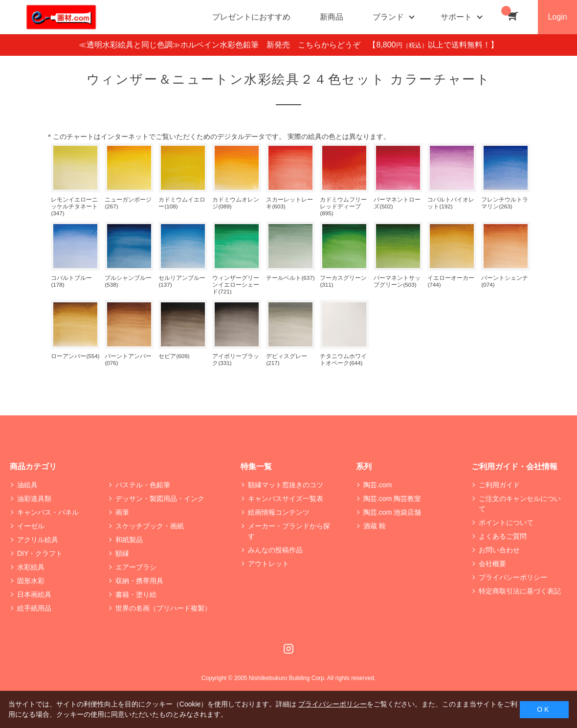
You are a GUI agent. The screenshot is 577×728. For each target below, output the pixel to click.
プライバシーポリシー (513, 577)
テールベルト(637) (290, 278)
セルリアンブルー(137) (182, 281)
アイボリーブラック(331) (236, 359)
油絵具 (27, 485)
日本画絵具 (34, 594)
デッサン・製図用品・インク (160, 499)
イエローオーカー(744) (451, 281)
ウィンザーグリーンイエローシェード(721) (236, 284)
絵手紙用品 (34, 608)
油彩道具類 (34, 499)
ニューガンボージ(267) (128, 203)
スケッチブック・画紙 (150, 526)
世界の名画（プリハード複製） (163, 608)
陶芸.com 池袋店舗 (392, 512)
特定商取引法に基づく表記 (520, 591)
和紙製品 (129, 540)
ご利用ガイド (499, 485)
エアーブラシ (136, 567)
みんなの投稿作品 (275, 550)
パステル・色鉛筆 (143, 485)
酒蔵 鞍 (375, 526)
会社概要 (492, 564)
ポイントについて (506, 523)
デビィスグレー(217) (287, 359)
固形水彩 (31, 581)
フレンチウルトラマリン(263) (505, 203)
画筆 (122, 512)
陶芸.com (377, 485)
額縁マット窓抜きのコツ (286, 485)
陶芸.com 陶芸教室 (392, 499)
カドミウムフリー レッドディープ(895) (343, 206)
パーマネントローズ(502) (397, 203)
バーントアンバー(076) (128, 359)
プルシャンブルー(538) (128, 281)
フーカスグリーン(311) (343, 281)
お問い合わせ (499, 550)
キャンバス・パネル (48, 512)
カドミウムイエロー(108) (182, 203)
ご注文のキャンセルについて (520, 504)
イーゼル (31, 526)
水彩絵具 (31, 567)
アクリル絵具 (38, 540)
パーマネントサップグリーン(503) (397, 281)
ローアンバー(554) (75, 356)
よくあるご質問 (503, 536)
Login (557, 17)
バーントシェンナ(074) (505, 281)
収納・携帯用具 (139, 581)
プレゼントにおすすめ (251, 17)
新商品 (332, 17)
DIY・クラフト (40, 553)
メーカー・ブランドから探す (289, 531)
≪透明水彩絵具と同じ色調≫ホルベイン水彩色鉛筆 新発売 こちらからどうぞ (223, 45)
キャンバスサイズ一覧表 (286, 499)
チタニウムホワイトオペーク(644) (343, 359)
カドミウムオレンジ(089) (236, 203)
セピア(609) (174, 356)
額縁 (122, 553)
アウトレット (268, 564)
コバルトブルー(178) (71, 281)
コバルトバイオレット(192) (451, 203)
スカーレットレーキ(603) (289, 203)
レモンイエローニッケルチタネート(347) (74, 206)
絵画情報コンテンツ (279, 512)
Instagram (288, 649)
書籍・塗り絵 (136, 594)
